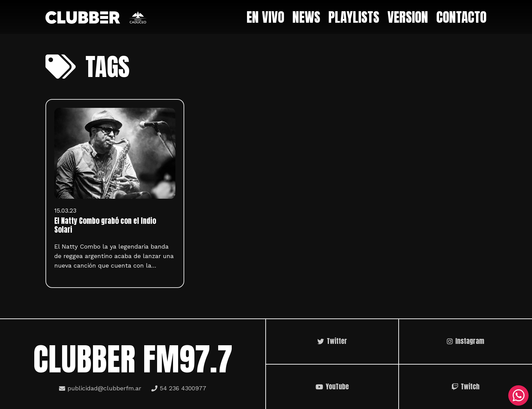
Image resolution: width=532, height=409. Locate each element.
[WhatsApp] (518, 395)
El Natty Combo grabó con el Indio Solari (105, 225)
